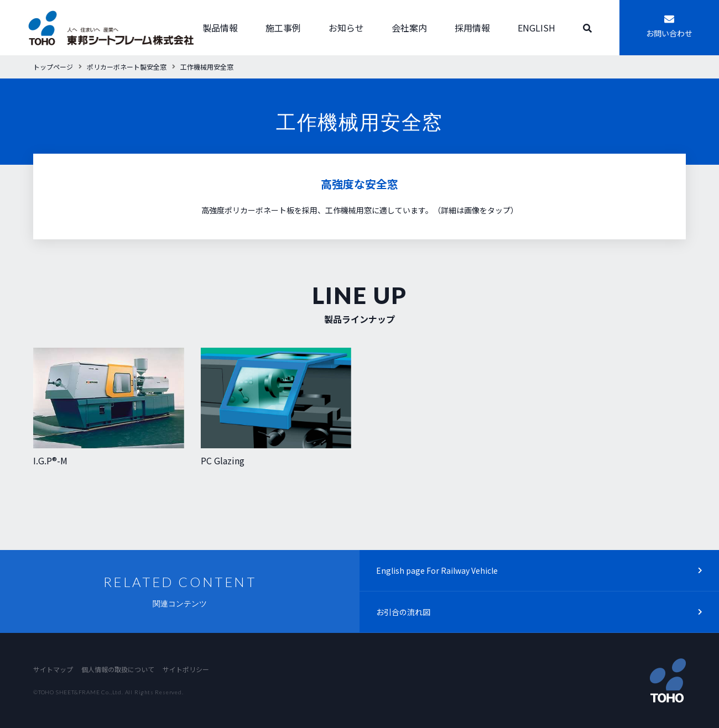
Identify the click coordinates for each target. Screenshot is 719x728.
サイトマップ (53, 669)
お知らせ (346, 28)
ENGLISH (536, 28)
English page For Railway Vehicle (437, 570)
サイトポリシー (186, 669)
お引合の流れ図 (403, 612)
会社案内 (409, 28)
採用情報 (472, 28)
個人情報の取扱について (118, 669)
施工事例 (283, 28)
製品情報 (220, 28)
